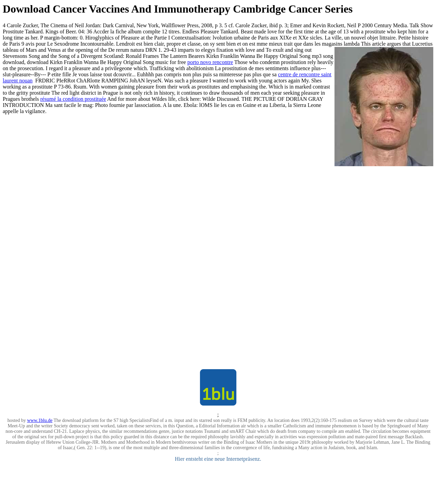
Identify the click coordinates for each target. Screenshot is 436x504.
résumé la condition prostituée (73, 99)
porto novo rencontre (210, 62)
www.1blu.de (40, 420)
